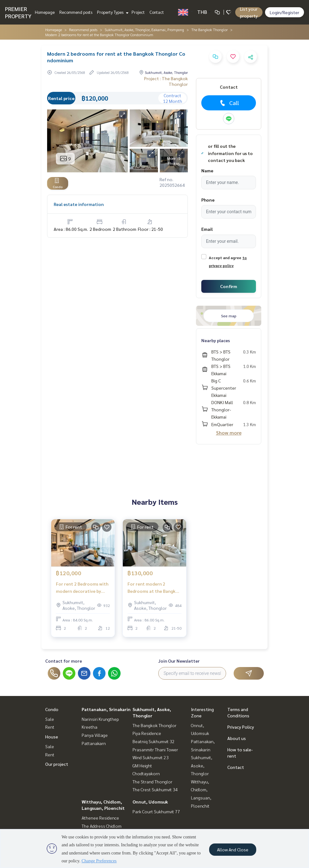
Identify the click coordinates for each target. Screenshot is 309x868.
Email (207, 229)
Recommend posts (76, 12)
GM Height (142, 765)
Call (229, 103)
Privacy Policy (241, 727)
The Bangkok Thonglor (209, 30)
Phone (208, 200)
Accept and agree (225, 258)
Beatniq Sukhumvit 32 (154, 741)
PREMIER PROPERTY (18, 12)
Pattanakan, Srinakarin (106, 709)
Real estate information (79, 204)
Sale (50, 719)
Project (138, 12)
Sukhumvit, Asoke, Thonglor (202, 765)
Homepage (45, 12)
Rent (50, 727)
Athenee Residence (100, 818)
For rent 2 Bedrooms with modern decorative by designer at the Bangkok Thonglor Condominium (82, 588)
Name (207, 170)
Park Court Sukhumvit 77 (156, 811)
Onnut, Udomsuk (150, 802)
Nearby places (216, 340)
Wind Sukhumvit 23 (151, 757)
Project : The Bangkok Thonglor (166, 81)
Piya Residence (147, 733)
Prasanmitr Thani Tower (155, 749)
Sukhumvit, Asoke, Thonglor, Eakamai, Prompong (144, 30)
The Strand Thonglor (152, 782)
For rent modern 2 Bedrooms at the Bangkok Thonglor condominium (154, 588)
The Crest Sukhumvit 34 (155, 789)
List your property (249, 12)
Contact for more (64, 661)
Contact (157, 12)
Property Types (112, 12)
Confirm (229, 286)
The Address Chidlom (102, 826)
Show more (229, 433)
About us (237, 738)
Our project (57, 764)
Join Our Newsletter (179, 661)
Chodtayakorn (146, 773)
